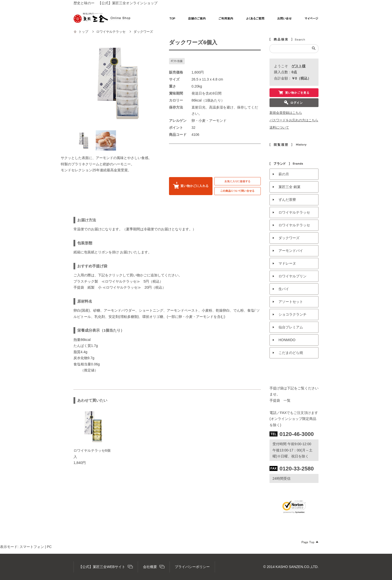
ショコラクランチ (292, 314)
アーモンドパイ (291, 251)
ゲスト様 (298, 66)
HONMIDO (287, 340)
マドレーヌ (287, 263)
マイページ (312, 20)
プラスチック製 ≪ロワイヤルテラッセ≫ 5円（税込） (118, 281)
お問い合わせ (285, 20)
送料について (279, 128)
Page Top (310, 542)
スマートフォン (32, 547)
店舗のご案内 (197, 20)
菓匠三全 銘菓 (289, 187)
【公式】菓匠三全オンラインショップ (102, 18)
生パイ (284, 289)
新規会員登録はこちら (286, 113)
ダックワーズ (289, 238)
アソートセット (291, 302)
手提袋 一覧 (280, 400)
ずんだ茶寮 (287, 200)
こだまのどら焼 (291, 353)
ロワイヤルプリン (292, 276)
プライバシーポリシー (192, 567)
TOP (172, 20)
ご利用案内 (226, 20)
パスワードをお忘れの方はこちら (294, 120)
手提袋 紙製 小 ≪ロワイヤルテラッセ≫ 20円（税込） (120, 287)
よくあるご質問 (255, 20)
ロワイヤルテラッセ (294, 212)
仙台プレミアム (291, 327)
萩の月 (284, 174)
